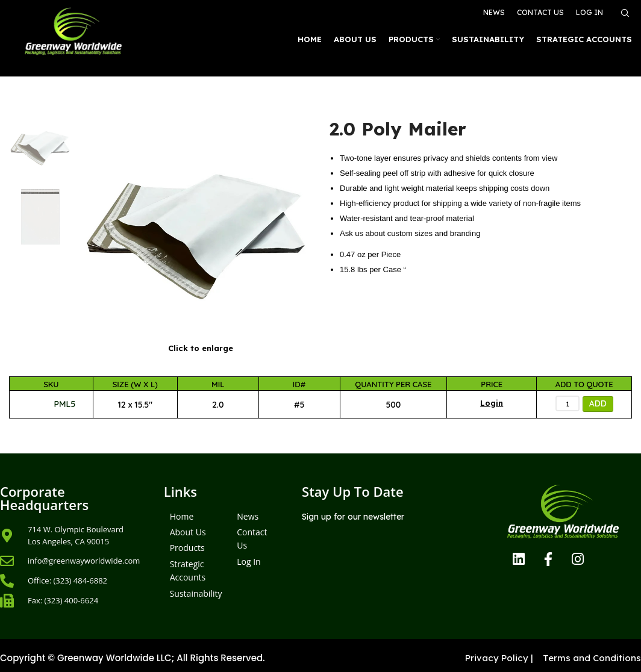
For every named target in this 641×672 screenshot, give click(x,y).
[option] (40, 147)
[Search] (624, 13)
